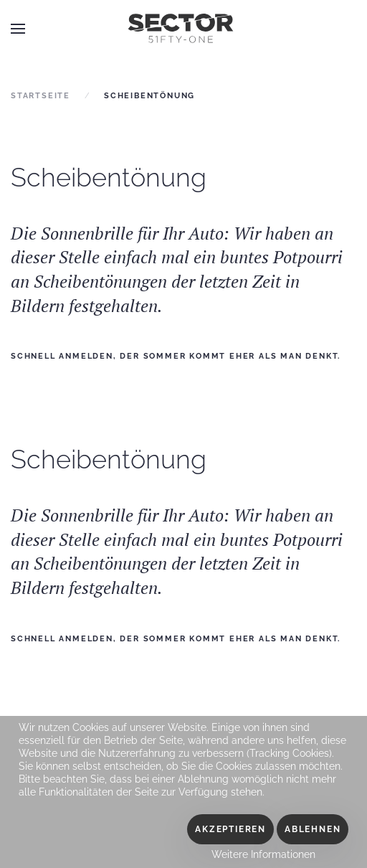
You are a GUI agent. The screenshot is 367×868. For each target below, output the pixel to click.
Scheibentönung (109, 177)
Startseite (40, 96)
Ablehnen (313, 829)
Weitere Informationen (263, 854)
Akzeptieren (230, 829)
